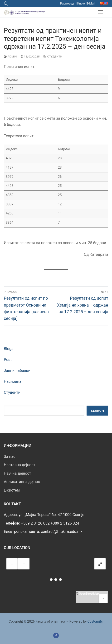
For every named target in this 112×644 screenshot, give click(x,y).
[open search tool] (6, 4)
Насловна (13, 381)
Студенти (53, 57)
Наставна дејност (19, 465)
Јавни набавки (17, 371)
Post (8, 360)
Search (97, 411)
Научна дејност (17, 473)
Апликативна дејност (23, 482)
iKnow (81, 3)
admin (10, 57)
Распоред (67, 3)
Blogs (9, 349)
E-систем (12, 490)
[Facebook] (56, 635)
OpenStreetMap (89, 594)
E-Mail (91, 3)
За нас (10, 457)
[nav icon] (101, 12)
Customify (95, 621)
